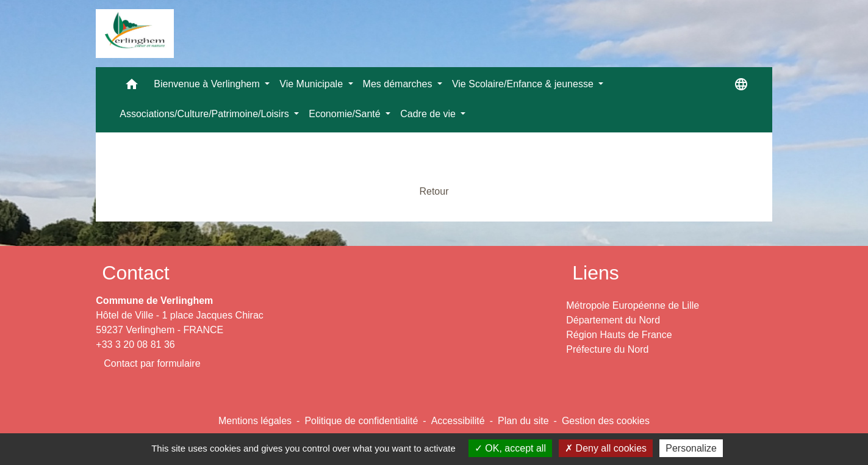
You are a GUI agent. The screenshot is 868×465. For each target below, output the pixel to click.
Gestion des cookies (606, 421)
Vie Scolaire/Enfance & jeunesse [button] (524, 84)
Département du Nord (613, 320)
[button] (132, 87)
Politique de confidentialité (361, 421)
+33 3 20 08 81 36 (135, 344)
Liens (596, 273)
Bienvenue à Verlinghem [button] (208, 84)
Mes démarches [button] (399, 84)
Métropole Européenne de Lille (633, 305)
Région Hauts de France (619, 335)
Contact (135, 273)
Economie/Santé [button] (346, 114)
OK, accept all (510, 448)
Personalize (691, 448)
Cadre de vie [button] (429, 114)
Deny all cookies (606, 448)
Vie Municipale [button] (312, 84)
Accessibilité (458, 421)
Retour (434, 191)
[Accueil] (135, 34)
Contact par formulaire (152, 363)
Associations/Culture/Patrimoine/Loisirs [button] (206, 114)
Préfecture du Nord (607, 349)
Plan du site (523, 421)
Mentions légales (255, 421)
